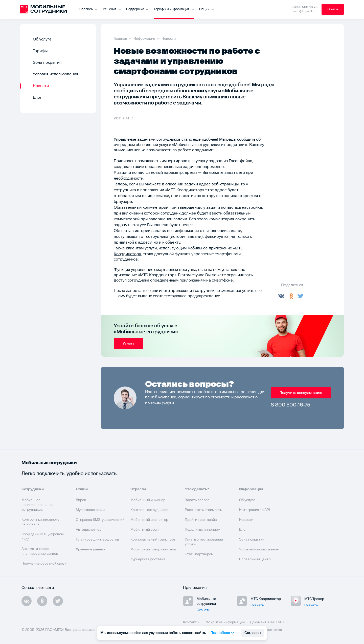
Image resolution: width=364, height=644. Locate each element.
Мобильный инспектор (149, 520)
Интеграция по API (255, 510)
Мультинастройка (91, 510)
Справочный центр (255, 559)
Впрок (81, 500)
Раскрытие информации (225, 622)
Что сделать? (197, 489)
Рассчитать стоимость (203, 510)
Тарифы (40, 51)
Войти (333, 9)
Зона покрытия (47, 63)
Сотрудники (33, 489)
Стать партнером (199, 554)
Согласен (253, 633)
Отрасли (138, 489)
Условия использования (56, 74)
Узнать (129, 344)
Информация (144, 39)
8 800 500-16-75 (305, 7)
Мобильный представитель (153, 549)
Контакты (191, 622)
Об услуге (42, 39)
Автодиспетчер (89, 530)
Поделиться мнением (203, 530)
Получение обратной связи (44, 564)
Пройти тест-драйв (201, 520)
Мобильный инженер (148, 500)
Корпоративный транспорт (153, 540)
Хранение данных (91, 549)
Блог (37, 98)
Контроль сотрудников (149, 510)
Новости (41, 86)
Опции (82, 489)
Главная (120, 39)
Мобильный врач (144, 530)
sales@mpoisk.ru (304, 11)
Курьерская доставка (148, 559)
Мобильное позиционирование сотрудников (38, 505)
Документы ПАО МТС (268, 622)
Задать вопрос (197, 500)
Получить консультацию (301, 393)
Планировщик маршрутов (97, 540)
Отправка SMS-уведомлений (100, 520)
